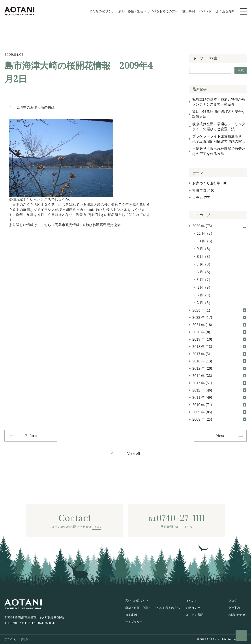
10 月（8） (205, 241)
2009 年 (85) (219, 412)
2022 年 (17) (219, 317)
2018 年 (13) (219, 347)
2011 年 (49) (219, 397)
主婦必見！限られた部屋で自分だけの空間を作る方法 (219, 151)
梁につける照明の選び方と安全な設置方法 (219, 114)
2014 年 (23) (219, 376)
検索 (241, 70)
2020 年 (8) (219, 332)
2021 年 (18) (219, 325)
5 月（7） (204, 280)
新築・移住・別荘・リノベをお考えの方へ (153, 608)
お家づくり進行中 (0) (209, 183)
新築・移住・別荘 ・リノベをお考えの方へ (148, 11)
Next (220, 436)
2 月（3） (204, 303)
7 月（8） (204, 264)
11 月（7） (205, 233)
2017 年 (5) (219, 354)
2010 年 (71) (219, 405)
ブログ (233, 601)
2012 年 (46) (219, 390)
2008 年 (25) (219, 419)
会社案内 (234, 608)
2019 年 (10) (219, 339)
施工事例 (189, 11)
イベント (205, 11)
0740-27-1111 (19, 623)
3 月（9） (204, 295)
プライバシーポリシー (18, 639)
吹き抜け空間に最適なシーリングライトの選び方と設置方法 (219, 126)
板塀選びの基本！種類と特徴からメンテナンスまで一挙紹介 (219, 102)
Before (31, 436)
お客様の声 (193, 608)
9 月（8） (204, 249)
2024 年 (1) (219, 310)
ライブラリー (134, 622)
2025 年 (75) (219, 226)
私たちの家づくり (102, 11)
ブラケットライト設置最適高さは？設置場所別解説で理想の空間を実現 (219, 139)
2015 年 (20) (219, 368)
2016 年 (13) (219, 361)
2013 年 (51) (219, 383)
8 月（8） (204, 256)
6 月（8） (204, 272)
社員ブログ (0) (204, 190)
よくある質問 (225, 11)
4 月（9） (204, 287)
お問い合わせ (237, 615)
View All (134, 454)
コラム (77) (201, 198)
